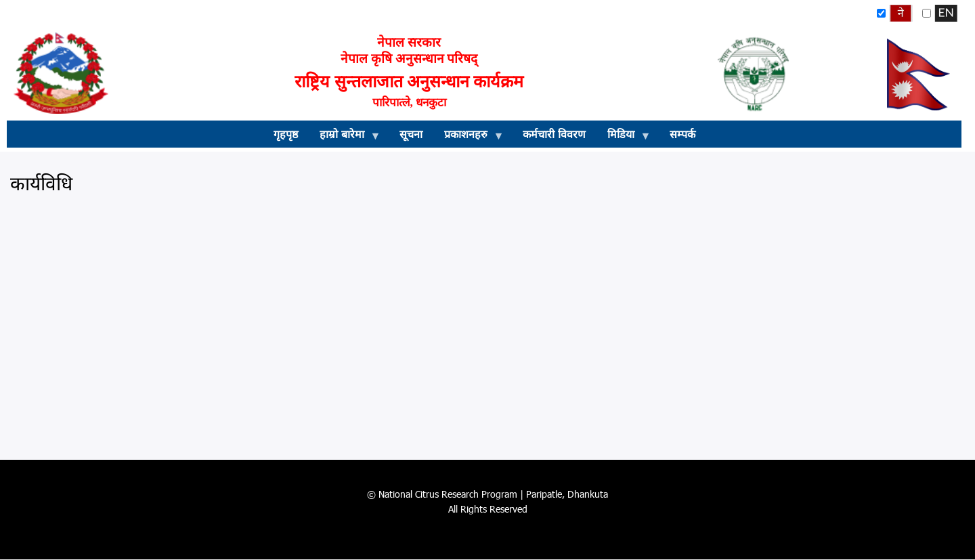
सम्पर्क (682, 134)
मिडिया (624, 137)
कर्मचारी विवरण (554, 134)
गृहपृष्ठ (286, 134)
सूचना (411, 134)
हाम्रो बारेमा (345, 137)
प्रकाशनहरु (469, 137)
